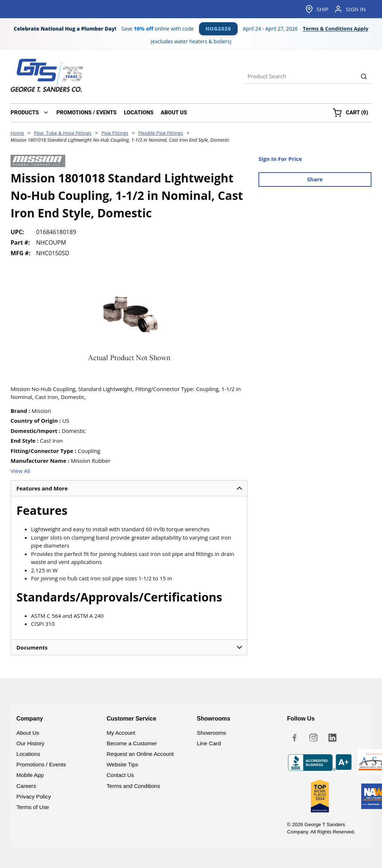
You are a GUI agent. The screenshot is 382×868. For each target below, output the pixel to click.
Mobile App (30, 775)
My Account (121, 733)
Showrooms (211, 733)
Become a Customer (132, 743)
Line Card (209, 743)
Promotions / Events (41, 764)
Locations (28, 754)
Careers (26, 786)
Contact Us (120, 775)
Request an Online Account (140, 754)
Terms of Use (33, 807)
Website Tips (123, 764)
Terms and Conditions (134, 786)
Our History (30, 743)
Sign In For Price (280, 159)
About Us (28, 733)
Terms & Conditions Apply (336, 29)
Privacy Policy (34, 796)
